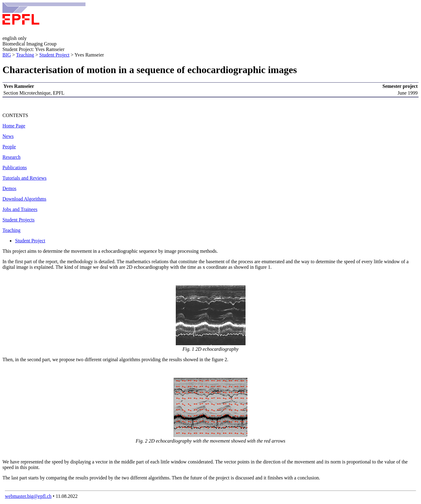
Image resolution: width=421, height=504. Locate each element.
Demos (9, 188)
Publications (15, 168)
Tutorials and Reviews (24, 178)
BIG (7, 55)
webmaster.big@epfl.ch (28, 496)
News (8, 136)
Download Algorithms (24, 199)
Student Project (54, 55)
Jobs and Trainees (20, 209)
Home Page (14, 126)
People (9, 147)
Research (12, 157)
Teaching (25, 55)
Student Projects (18, 220)
